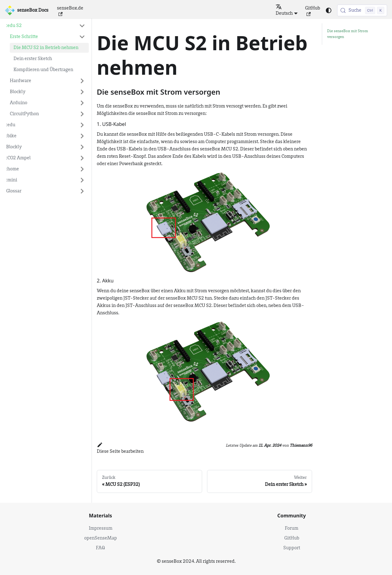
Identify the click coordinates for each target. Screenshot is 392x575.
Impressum (101, 528)
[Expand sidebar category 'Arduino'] (82, 103)
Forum (292, 528)
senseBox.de (70, 11)
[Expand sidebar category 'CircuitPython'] (82, 114)
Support (292, 548)
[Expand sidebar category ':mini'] (82, 180)
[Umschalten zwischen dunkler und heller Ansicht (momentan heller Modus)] (329, 10)
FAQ (100, 548)
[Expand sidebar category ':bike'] (82, 136)
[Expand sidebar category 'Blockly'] (82, 92)
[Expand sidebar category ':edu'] (82, 125)
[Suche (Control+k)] (362, 10)
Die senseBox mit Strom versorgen (348, 34)
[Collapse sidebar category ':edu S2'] (82, 26)
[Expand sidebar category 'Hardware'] (82, 81)
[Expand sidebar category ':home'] (82, 169)
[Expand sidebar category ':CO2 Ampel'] (82, 158)
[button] (47, 37)
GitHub (313, 11)
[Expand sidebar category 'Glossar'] (82, 191)
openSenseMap (101, 538)
